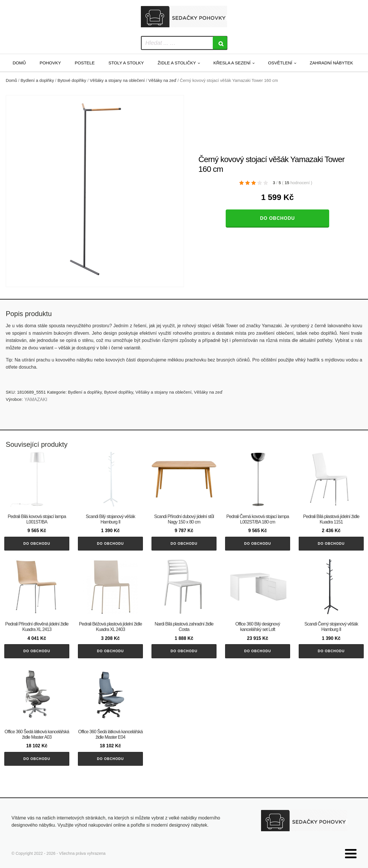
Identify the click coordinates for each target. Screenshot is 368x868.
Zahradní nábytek (331, 63)
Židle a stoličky (177, 63)
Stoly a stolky (126, 63)
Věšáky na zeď (162, 80)
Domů (19, 63)
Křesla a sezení (232, 63)
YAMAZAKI (36, 400)
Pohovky (50, 63)
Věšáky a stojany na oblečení (117, 80)
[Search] (220, 43)
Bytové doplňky (72, 80)
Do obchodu (277, 218)
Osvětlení (280, 63)
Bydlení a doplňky (37, 80)
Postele (85, 63)
